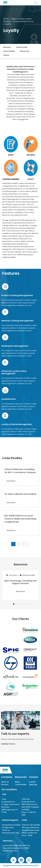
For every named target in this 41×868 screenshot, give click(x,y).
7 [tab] (27, 604)
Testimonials (22, 47)
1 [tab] (14, 604)
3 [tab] (18, 604)
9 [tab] (31, 604)
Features (7, 47)
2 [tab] (16, 604)
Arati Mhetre (13, 575)
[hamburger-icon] (36, 3)
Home (6, 19)
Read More (11, 481)
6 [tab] (25, 604)
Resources (25, 51)
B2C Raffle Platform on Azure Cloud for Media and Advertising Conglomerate (20, 519)
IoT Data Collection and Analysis (20, 494)
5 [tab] (22, 604)
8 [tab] (29, 604)
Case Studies (9, 51)
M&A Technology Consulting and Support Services (21, 582)
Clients (6, 55)
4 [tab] (20, 604)
